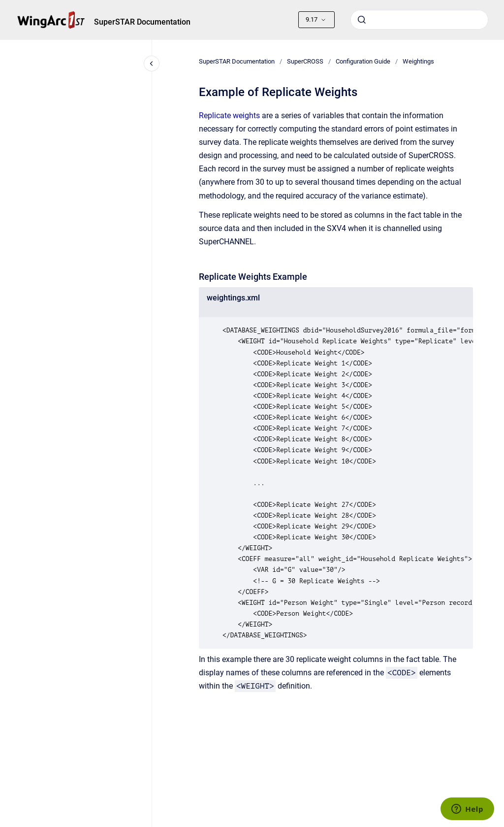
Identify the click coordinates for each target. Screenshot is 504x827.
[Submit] (362, 20)
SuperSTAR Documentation (142, 22)
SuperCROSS (305, 61)
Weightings (418, 61)
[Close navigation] (152, 64)
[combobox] (419, 20)
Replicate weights (229, 116)
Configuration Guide (363, 61)
